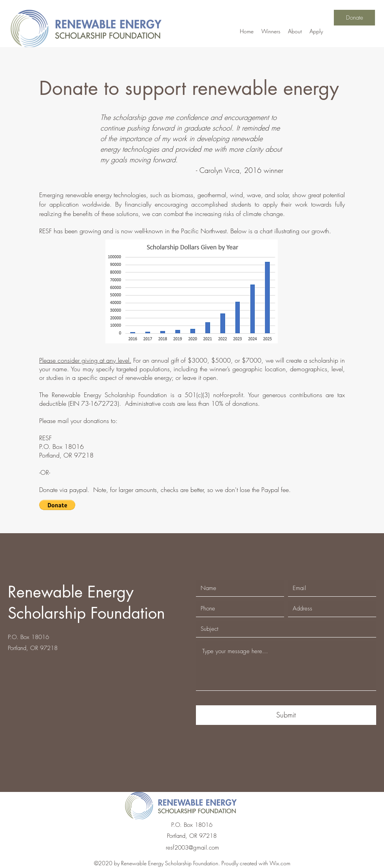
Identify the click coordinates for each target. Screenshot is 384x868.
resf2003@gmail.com (192, 848)
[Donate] (354, 18)
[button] (57, 505)
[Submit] (286, 715)
